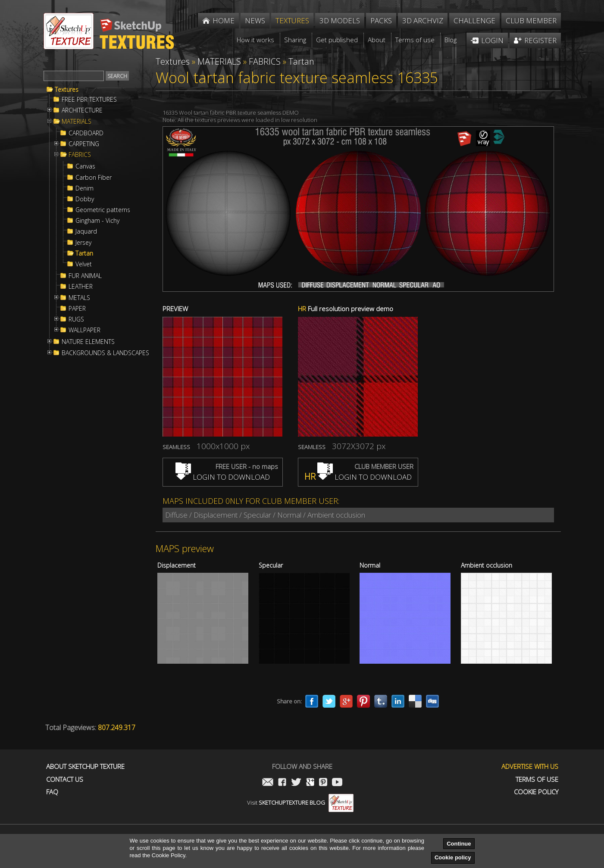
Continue (459, 844)
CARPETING (84, 144)
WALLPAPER (84, 330)
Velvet (84, 264)
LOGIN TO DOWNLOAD (223, 477)
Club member (531, 20)
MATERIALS (77, 122)
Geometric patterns (103, 210)
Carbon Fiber (94, 178)
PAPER (77, 309)
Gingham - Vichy (97, 221)
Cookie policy (453, 857)
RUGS (76, 319)
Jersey (83, 243)
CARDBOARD (86, 133)
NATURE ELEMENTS (88, 342)
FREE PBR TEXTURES (89, 100)
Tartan (84, 253)
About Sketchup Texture (85, 767)
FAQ (52, 792)
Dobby (85, 199)
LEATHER (81, 287)
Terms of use (537, 779)
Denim (84, 188)
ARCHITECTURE (82, 110)
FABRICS (80, 155)
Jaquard (86, 231)
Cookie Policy (536, 792)
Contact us (65, 779)
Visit (300, 802)
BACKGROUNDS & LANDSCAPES (105, 353)
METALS (79, 298)
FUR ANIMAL (85, 276)
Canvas (85, 166)
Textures (67, 90)
